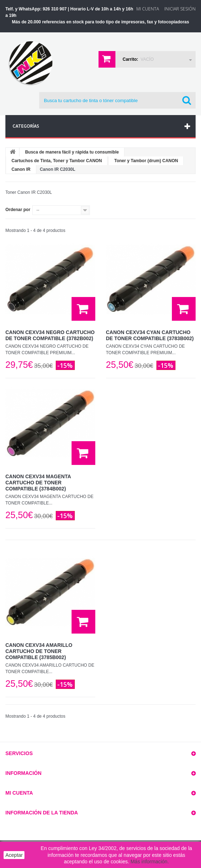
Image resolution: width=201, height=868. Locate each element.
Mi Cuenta (148, 9)
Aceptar (14, 855)
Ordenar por (18, 210)
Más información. (150, 862)
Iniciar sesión (180, 9)
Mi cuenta (19, 793)
